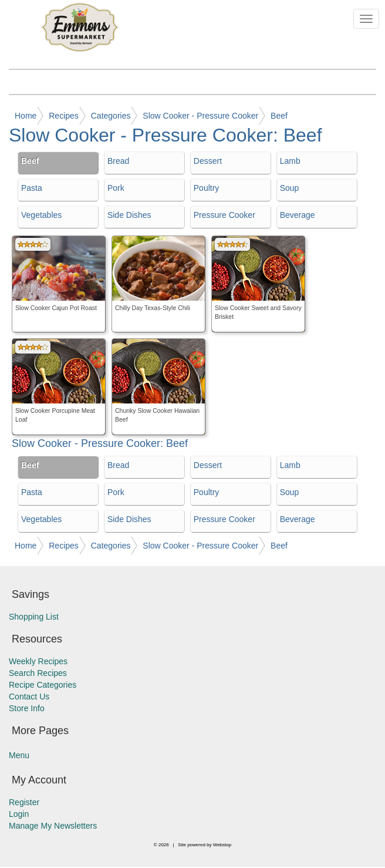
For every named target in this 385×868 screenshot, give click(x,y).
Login (19, 814)
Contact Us (29, 697)
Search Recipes (38, 673)
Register (24, 802)
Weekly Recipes (38, 661)
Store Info (27, 708)
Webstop (222, 845)
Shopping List (34, 617)
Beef (279, 116)
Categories (111, 116)
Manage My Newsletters (53, 826)
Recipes (64, 116)
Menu (19, 755)
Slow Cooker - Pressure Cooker (200, 116)
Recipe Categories (43, 685)
